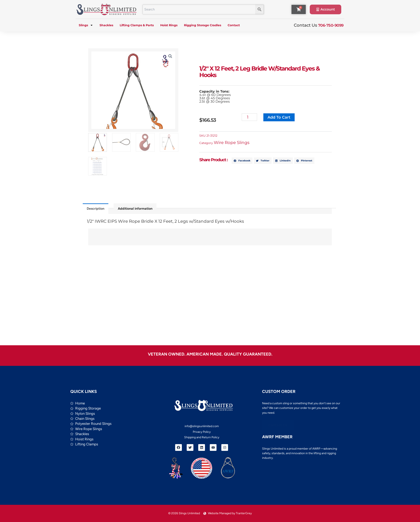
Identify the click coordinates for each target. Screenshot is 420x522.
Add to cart (280, 117)
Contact (234, 25)
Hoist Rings (169, 25)
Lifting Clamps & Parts (137, 25)
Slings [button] (86, 25)
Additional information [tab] (135, 209)
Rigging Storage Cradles (203, 25)
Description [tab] (96, 209)
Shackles (106, 25)
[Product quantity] (251, 117)
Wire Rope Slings (233, 143)
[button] (170, 56)
